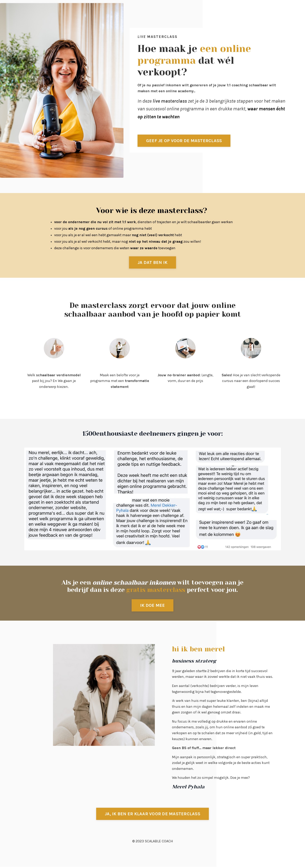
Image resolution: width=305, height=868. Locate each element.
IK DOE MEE (153, 606)
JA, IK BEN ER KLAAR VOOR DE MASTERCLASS (152, 815)
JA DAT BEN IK (152, 263)
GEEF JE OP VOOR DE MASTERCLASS (184, 141)
